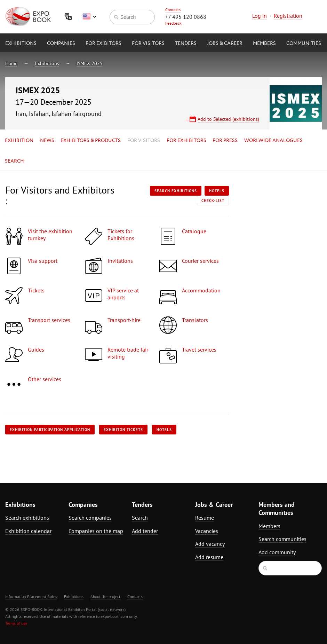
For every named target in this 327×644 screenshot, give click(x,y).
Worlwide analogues (273, 141)
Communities (304, 44)
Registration (288, 16)
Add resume (209, 557)
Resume (205, 518)
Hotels (217, 191)
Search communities (282, 539)
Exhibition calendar (28, 531)
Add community (277, 552)
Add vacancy (210, 544)
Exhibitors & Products (91, 141)
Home (11, 63)
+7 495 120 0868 (186, 17)
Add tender (145, 531)
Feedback (173, 23)
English (89, 17)
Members (264, 44)
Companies (61, 44)
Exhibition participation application (50, 430)
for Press (225, 141)
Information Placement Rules (31, 596)
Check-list (213, 201)
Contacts (173, 10)
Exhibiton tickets (123, 430)
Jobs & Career (225, 44)
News (47, 141)
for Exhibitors (186, 141)
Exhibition (19, 141)
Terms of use (16, 623)
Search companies (90, 518)
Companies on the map (96, 531)
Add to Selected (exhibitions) (228, 119)
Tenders (186, 44)
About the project (105, 596)
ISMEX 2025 (90, 63)
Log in (260, 16)
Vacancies (207, 531)
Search (14, 161)
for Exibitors (103, 44)
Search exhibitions (176, 191)
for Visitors (148, 44)
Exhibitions (21, 44)
